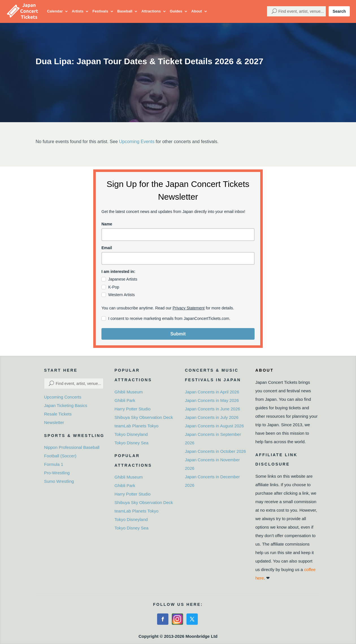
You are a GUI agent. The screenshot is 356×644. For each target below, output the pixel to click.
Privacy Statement (189, 308)
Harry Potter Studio (133, 409)
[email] (178, 258)
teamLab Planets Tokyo (136, 426)
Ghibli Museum (129, 392)
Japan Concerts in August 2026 (214, 426)
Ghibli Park (125, 400)
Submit (178, 334)
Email (107, 248)
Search (339, 11)
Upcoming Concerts (63, 397)
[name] (178, 235)
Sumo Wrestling (59, 481)
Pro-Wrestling (57, 473)
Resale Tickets (58, 414)
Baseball (125, 11)
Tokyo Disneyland (131, 434)
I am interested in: (118, 272)
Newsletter (54, 422)
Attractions (151, 11)
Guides (176, 11)
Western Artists (121, 295)
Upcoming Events (137, 142)
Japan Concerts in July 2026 (212, 417)
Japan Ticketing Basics (66, 405)
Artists (78, 11)
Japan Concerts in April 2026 (212, 392)
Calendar (55, 11)
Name (107, 224)
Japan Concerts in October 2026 (216, 451)
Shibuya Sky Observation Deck (144, 417)
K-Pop (114, 287)
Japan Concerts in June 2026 (213, 409)
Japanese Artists (123, 279)
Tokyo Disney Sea (131, 443)
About (197, 11)
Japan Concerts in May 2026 (212, 400)
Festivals (100, 11)
